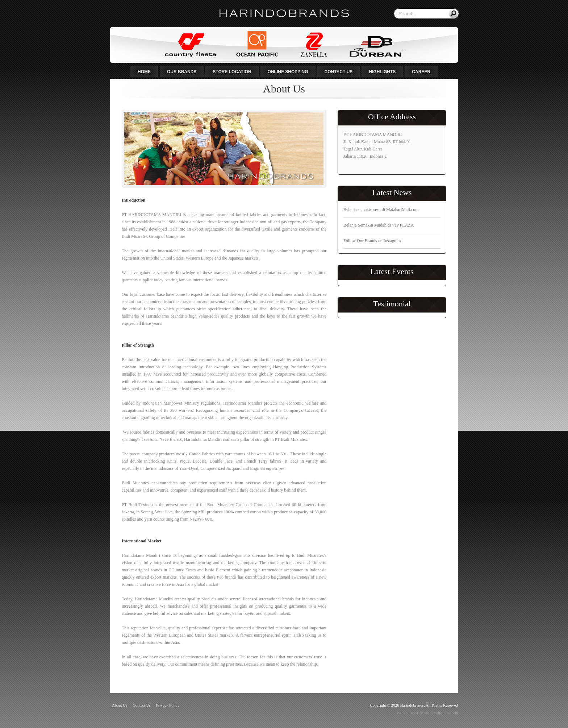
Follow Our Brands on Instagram (372, 241)
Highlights (382, 72)
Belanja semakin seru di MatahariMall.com (381, 210)
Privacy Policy (168, 705)
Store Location (232, 72)
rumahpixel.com (446, 713)
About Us (120, 705)
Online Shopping (288, 72)
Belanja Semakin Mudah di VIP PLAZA (379, 225)
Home (144, 72)
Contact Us (339, 72)
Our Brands (182, 72)
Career (421, 72)
